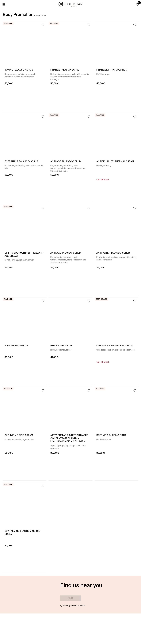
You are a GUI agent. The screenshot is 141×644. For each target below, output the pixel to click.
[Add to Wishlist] (43, 25)
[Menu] (4, 5)
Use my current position (74, 605)
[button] (137, 4)
